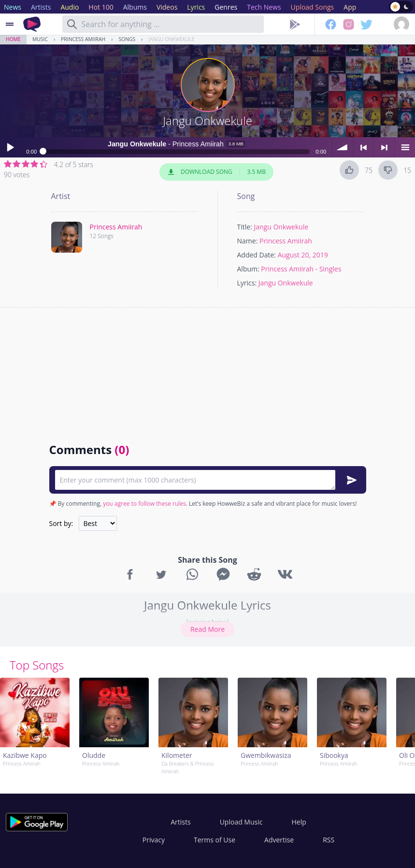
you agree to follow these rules (144, 504)
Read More (207, 629)
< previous (363, 147)
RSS (329, 840)
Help (299, 822)
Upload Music (241, 822)
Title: (245, 227)
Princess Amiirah (83, 39)
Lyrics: (247, 283)
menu (405, 147)
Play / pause (10, 147)
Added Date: (257, 255)
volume (343, 147)
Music (40, 39)
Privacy (154, 840)
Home (13, 39)
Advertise (279, 840)
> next (384, 147)
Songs (127, 39)
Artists (180, 822)
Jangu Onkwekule (171, 39)
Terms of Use (215, 840)
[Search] (72, 24)
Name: (248, 241)
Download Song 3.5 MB (216, 172)
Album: (248, 269)
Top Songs (37, 665)
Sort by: (61, 523)
